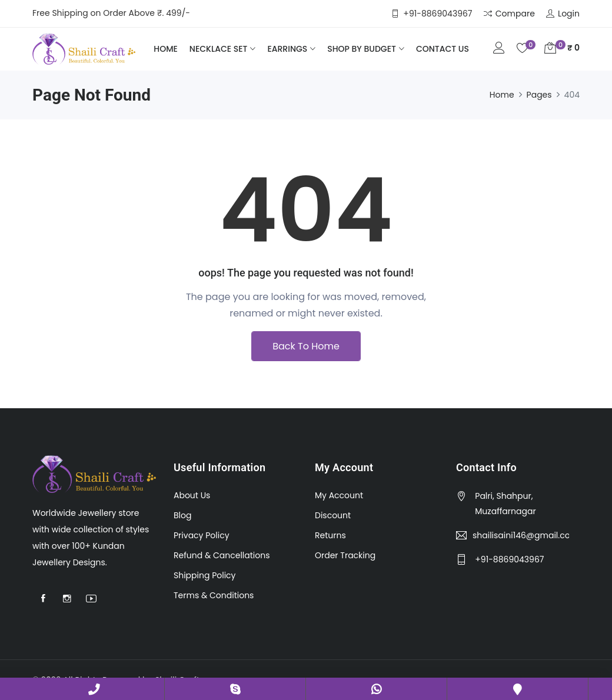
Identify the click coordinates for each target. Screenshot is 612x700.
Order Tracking (345, 555)
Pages (539, 95)
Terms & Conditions (214, 595)
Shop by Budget (362, 49)
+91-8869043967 (94, 689)
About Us (192, 495)
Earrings (287, 49)
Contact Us (443, 49)
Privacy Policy (202, 535)
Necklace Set (219, 49)
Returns (330, 535)
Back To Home (306, 346)
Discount (333, 515)
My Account (339, 495)
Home (166, 49)
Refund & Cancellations (222, 555)
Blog (182, 515)
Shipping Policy (205, 575)
